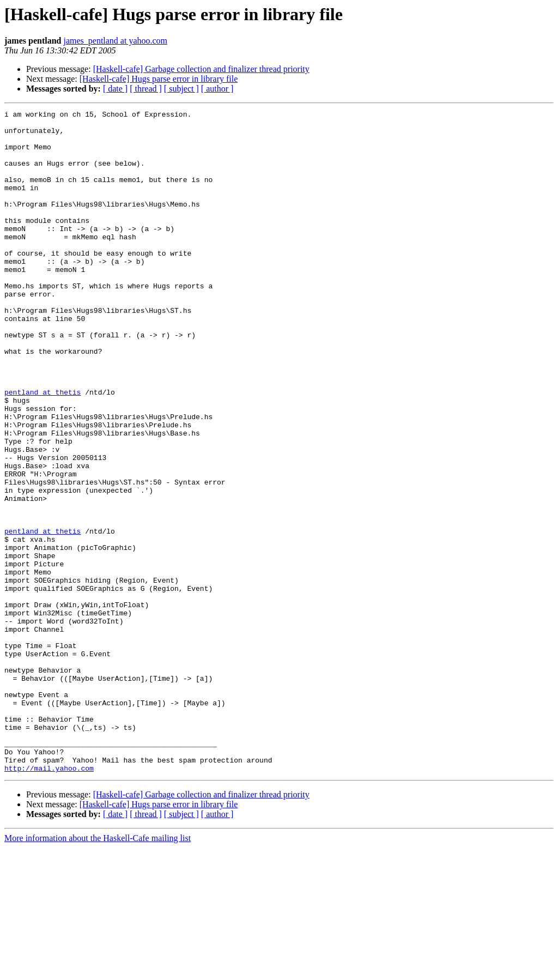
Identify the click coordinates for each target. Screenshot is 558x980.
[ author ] (217, 89)
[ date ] (115, 89)
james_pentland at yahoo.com (115, 41)
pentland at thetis (43, 449)
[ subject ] (181, 89)
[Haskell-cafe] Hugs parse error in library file (159, 79)
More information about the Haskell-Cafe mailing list (98, 970)
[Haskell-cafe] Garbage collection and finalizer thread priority (201, 69)
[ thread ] (146, 89)
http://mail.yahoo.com (49, 900)
